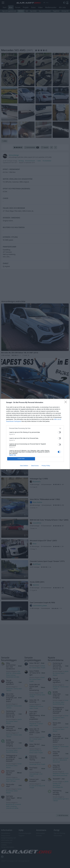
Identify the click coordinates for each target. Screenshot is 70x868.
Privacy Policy (46, 466)
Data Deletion (24, 466)
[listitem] (35, 428)
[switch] (59, 432)
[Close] (66, 403)
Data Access (35, 466)
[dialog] (35, 434)
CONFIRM (21, 459)
